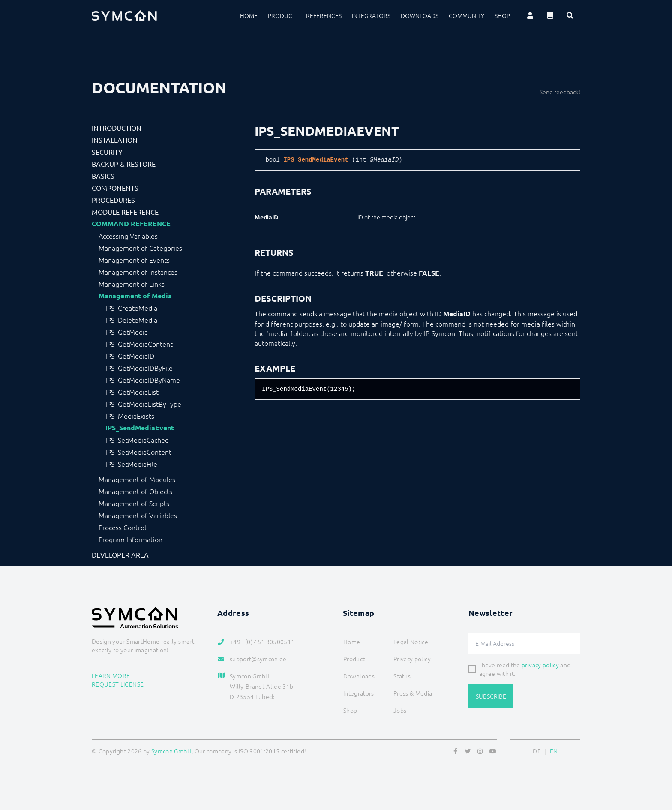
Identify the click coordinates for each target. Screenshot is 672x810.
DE (537, 751)
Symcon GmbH (171, 751)
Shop (502, 15)
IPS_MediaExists (130, 416)
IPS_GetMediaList (132, 392)
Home (249, 15)
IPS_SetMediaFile (131, 464)
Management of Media (135, 296)
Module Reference (125, 212)
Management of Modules (137, 479)
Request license (118, 684)
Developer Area (120, 555)
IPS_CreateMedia (131, 308)
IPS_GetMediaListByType (143, 404)
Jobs (400, 710)
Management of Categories (140, 248)
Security (107, 152)
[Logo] (124, 15)
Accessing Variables (128, 236)
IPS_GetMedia (127, 332)
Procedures (113, 200)
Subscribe (491, 696)
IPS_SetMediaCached (137, 440)
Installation (115, 140)
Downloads (420, 15)
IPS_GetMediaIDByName (143, 380)
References (324, 15)
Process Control (122, 527)
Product (282, 15)
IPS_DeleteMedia (131, 320)
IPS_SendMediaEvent (140, 428)
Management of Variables (138, 515)
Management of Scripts (134, 503)
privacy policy (540, 665)
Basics (103, 176)
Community (466, 15)
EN (554, 751)
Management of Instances (138, 272)
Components (115, 188)
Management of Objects (135, 491)
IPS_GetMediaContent (139, 344)
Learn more (111, 675)
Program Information (130, 539)
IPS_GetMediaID (130, 356)
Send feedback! (560, 92)
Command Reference (131, 224)
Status (402, 676)
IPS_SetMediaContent (138, 452)
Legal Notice (411, 642)
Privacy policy (412, 659)
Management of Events (134, 260)
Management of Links (132, 284)
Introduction (117, 128)
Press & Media (413, 693)
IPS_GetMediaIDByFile (139, 368)
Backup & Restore (124, 164)
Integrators (371, 15)
